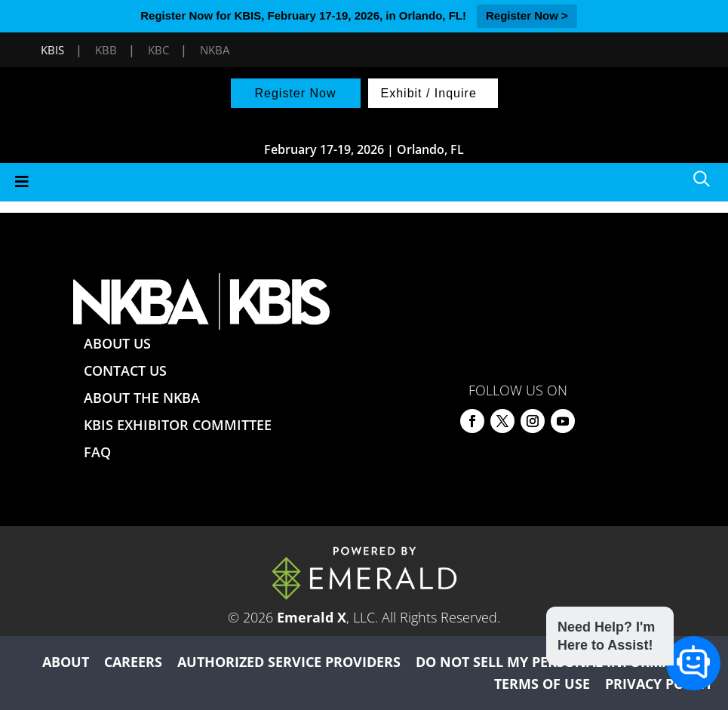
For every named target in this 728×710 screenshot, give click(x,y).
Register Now (295, 93)
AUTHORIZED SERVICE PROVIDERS (289, 662)
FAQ (97, 452)
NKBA (215, 50)
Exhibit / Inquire (429, 93)
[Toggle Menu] (364, 182)
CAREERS (133, 662)
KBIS (52, 50)
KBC (158, 50)
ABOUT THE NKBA (142, 398)
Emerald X (312, 617)
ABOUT (66, 662)
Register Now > (527, 15)
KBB (106, 50)
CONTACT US (125, 370)
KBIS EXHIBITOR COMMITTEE (178, 425)
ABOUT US (117, 343)
